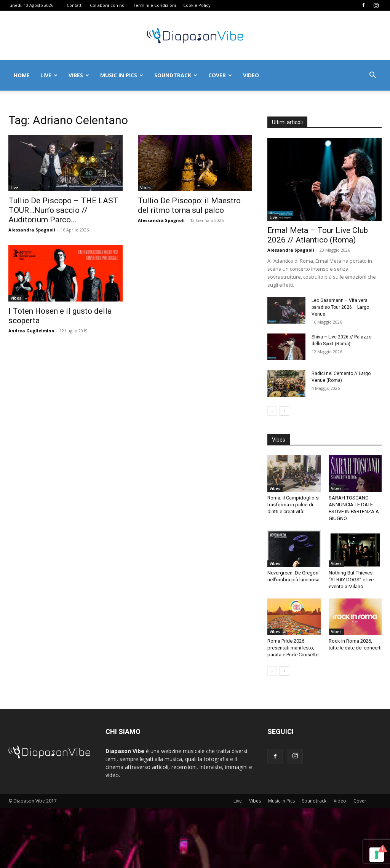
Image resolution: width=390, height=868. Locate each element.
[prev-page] (272, 411)
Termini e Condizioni (154, 5)
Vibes (79, 75)
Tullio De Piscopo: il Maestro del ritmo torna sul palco (189, 205)
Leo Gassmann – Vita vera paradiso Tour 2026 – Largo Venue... (340, 307)
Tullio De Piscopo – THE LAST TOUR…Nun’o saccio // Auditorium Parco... (63, 210)
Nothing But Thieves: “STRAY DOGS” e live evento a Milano (351, 580)
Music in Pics (122, 75)
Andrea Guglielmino (31, 331)
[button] (372, 76)
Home (22, 75)
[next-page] (284, 411)
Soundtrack (176, 75)
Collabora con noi (108, 5)
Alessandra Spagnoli (32, 230)
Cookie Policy (197, 5)
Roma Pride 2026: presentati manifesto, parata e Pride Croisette (293, 648)
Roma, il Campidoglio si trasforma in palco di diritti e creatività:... (293, 505)
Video (251, 75)
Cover (220, 75)
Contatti (75, 5)
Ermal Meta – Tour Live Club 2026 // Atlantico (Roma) (318, 235)
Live (49, 75)
